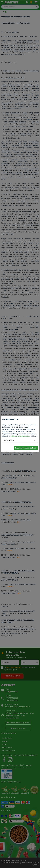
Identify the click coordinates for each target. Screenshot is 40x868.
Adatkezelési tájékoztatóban (20, 436)
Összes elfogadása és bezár (26, 448)
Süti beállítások (9, 440)
